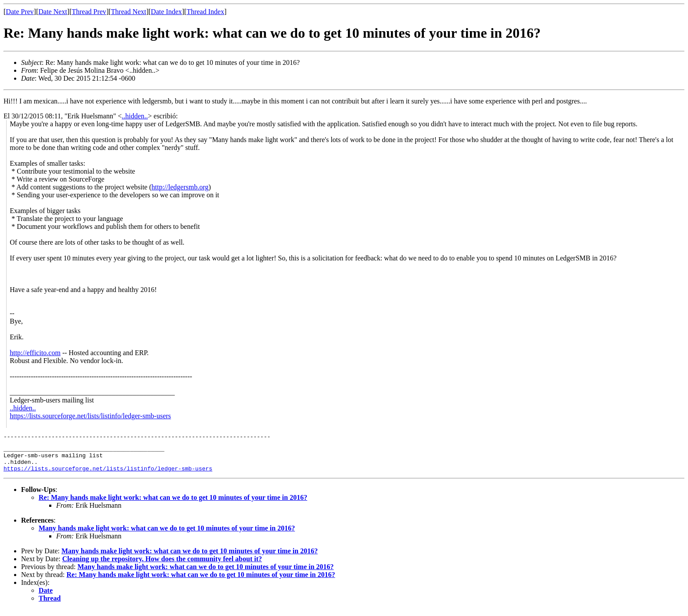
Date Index (167, 12)
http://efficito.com (35, 353)
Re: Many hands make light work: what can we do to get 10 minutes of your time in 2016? (173, 504)
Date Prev (20, 12)
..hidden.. (135, 116)
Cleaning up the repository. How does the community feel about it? (162, 565)
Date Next (53, 12)
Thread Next (129, 12)
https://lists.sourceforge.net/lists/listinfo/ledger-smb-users (90, 416)
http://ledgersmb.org (180, 187)
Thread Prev (89, 12)
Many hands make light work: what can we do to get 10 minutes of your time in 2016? (167, 535)
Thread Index (205, 12)
